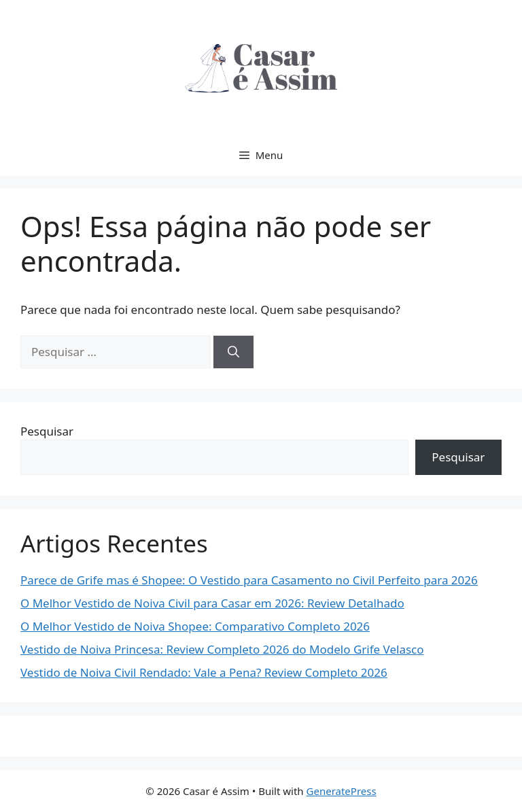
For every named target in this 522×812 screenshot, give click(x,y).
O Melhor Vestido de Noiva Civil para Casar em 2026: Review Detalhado (212, 603)
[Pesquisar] (233, 352)
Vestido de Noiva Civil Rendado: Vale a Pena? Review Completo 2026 (204, 672)
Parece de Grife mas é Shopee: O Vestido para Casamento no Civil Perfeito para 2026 (249, 580)
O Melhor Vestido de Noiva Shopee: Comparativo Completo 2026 (195, 626)
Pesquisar (47, 431)
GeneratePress (342, 791)
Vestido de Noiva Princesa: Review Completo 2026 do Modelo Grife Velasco (222, 649)
